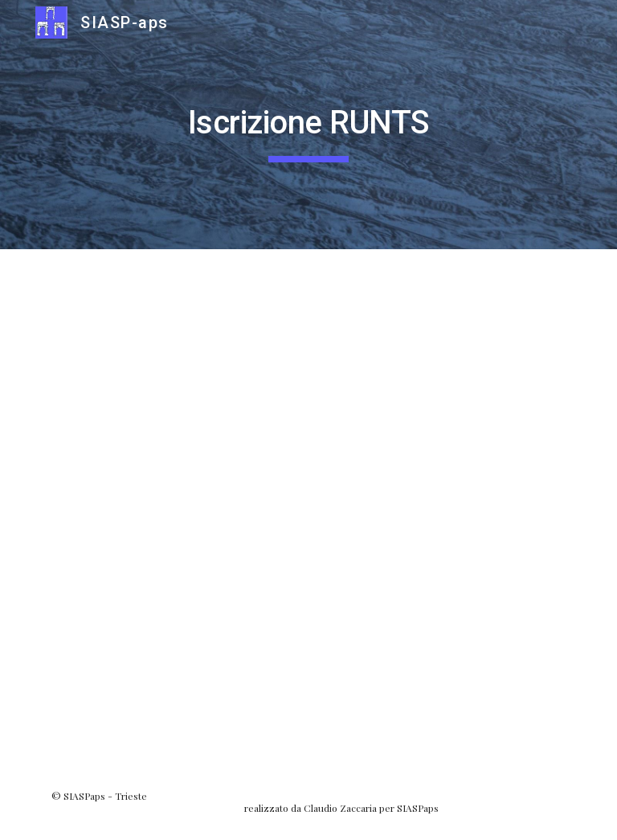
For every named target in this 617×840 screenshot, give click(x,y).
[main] (308, 125)
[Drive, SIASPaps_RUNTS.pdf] (308, 507)
